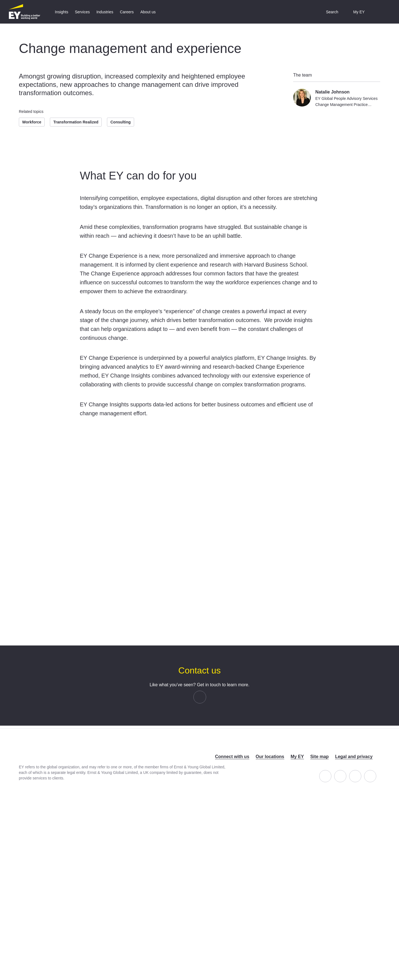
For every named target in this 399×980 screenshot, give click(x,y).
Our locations (270, 757)
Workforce (32, 122)
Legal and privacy (354, 757)
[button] (328, 12)
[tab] (62, 12)
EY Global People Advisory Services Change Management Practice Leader (346, 105)
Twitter (361, 773)
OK (199, 621)
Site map (320, 757)
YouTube (376, 773)
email (206, 697)
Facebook (331, 773)
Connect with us (232, 757)
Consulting (120, 122)
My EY (297, 757)
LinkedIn (346, 773)
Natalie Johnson (332, 92)
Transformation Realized (76, 122)
